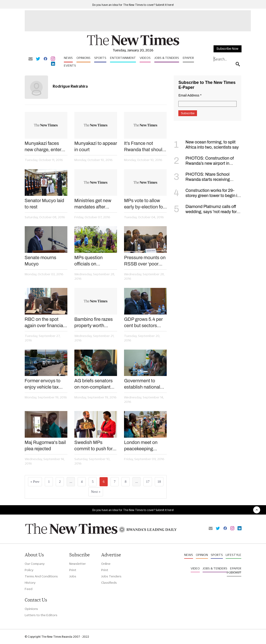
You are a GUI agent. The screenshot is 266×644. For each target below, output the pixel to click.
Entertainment (123, 58)
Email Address (190, 95)
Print (73, 570)
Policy (29, 570)
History (30, 583)
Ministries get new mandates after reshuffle (93, 204)
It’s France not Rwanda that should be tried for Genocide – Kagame (145, 147)
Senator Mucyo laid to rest (45, 204)
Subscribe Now (227, 49)
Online (106, 564)
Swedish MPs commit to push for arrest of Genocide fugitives (93, 446)
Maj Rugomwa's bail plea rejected (45, 445)
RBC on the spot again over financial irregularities (44, 323)
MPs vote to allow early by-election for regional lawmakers (144, 204)
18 (159, 482)
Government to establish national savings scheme (142, 384)
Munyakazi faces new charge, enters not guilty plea (44, 147)
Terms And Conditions (41, 576)
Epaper (188, 58)
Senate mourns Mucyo (41, 261)
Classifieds (109, 583)
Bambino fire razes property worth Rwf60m (94, 323)
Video (195, 568)
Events (70, 65)
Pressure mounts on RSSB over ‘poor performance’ (145, 261)
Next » (96, 492)
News (68, 58)
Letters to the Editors (41, 615)
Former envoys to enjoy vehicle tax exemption (43, 384)
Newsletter (78, 564)
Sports (100, 58)
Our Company (35, 564)
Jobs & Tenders (167, 58)
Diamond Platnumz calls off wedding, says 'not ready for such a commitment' (205, 212)
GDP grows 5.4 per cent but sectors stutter (143, 323)
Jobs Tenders (111, 576)
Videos (145, 58)
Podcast (234, 572)
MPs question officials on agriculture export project (92, 261)
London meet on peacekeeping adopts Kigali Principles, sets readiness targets (142, 446)
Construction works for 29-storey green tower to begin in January (207, 196)
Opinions (83, 58)
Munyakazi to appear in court (96, 146)
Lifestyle (233, 555)
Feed (29, 589)
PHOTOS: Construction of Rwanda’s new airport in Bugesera (204, 163)
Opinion (202, 555)
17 (148, 482)
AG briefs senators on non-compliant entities (93, 384)
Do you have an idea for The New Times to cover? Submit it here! (133, 5)
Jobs (73, 576)
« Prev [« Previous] (35, 482)
